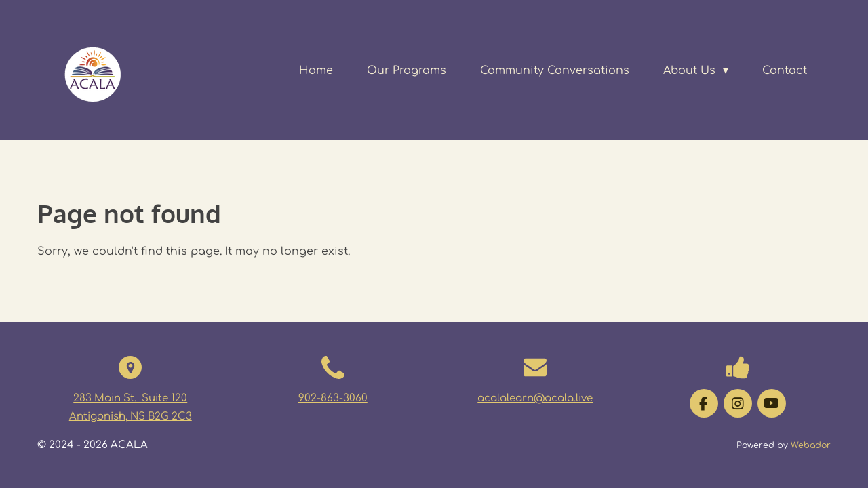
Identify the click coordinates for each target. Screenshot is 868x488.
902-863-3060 (333, 398)
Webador (811, 445)
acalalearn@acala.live (535, 398)
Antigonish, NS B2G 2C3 (131, 416)
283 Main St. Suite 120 (130, 398)
